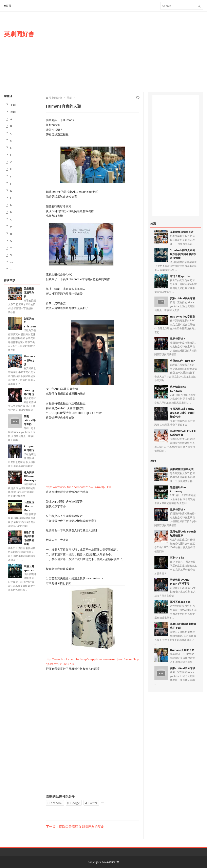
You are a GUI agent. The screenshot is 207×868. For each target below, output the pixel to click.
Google (73, 803)
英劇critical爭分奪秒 (30, 420)
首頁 (7, 6)
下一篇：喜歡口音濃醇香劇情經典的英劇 (75, 827)
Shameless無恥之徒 (29, 360)
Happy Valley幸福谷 (183, 317)
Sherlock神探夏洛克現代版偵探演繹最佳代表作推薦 (183, 254)
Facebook (55, 803)
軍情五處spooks (29, 568)
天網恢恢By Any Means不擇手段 (180, 582)
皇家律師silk (178, 339)
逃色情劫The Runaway (178, 389)
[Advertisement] (130, 56)
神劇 (13, 112)
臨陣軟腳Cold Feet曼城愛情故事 (183, 433)
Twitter (91, 803)
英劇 (13, 105)
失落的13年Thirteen (183, 361)
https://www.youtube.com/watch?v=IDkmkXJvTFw (78, 487)
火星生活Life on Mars (29, 506)
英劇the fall (178, 558)
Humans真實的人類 (182, 650)
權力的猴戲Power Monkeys (30, 476)
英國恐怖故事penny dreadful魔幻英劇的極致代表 (183, 413)
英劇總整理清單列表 (29, 292)
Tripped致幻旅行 (29, 448)
